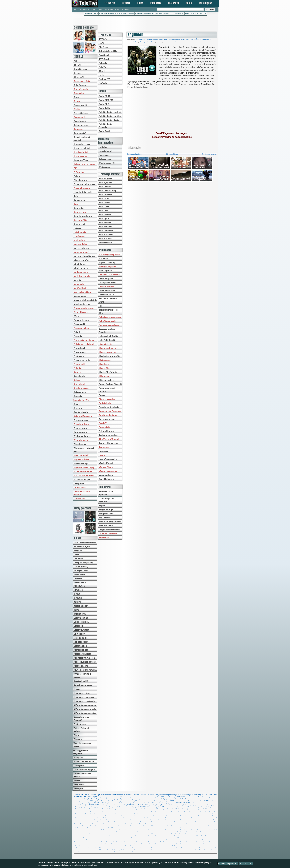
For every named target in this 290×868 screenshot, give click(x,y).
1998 (78, 811)
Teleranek (104, 538)
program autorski (139, 809)
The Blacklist (173, 839)
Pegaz (102, 395)
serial (203, 803)
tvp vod (83, 797)
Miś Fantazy (105, 518)
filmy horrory (157, 805)
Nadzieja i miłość (181, 829)
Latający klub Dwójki (109, 336)
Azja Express (105, 271)
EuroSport (104, 55)
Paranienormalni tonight (107, 390)
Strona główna (172, 154)
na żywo (94, 797)
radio (113, 805)
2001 (129, 805)
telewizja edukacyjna (201, 849)
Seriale (126, 3)
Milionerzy (104, 376)
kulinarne (214, 801)
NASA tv (103, 83)
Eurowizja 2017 (106, 295)
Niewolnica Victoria (93, 831)
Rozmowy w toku (107, 419)
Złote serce (79, 499)
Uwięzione (76, 843)
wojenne (86, 805)
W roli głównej (106, 463)
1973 (159, 813)
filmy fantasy (178, 847)
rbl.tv (101, 75)
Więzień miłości (111, 14)
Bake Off (126, 815)
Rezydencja (79, 376)
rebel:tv (140, 849)
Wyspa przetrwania (108, 471)
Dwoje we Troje (81, 160)
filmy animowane (170, 847)
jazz (183, 847)
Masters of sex (141, 827)
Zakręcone (79, 483)
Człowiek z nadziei (200, 817)
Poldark (109, 833)
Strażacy (78, 408)
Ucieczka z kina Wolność (81, 719)
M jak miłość (80, 240)
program (183, 795)
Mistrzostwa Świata (115, 811)
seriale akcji (149, 849)
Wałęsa (134, 843)
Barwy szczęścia (82, 81)
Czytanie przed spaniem (106, 500)
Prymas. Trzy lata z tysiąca (82, 675)
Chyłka (188, 14)
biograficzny (163, 801)
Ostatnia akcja (80, 646)
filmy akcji (101, 803)
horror (175, 805)
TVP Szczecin (106, 231)
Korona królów (200, 14)
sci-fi (188, 39)
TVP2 (163, 797)
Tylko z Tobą (119, 841)
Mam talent (104, 364)
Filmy (140, 3)
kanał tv (185, 801)
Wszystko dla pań (82, 479)
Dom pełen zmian (82, 144)
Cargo (77, 555)
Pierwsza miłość (82, 328)
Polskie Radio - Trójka (109, 120)
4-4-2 (194, 813)
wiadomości (86, 801)
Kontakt (208, 823)
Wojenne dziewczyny (84, 467)
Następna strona (209, 154)
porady (106, 849)
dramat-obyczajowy (129, 801)
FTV (111, 821)
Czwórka (181, 817)
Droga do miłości (82, 148)
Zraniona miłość (137, 847)
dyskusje (153, 847)
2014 (209, 801)
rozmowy (144, 849)
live (145, 797)
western (93, 851)
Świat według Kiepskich (125, 851)
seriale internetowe (157, 849)
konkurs (191, 801)
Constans (78, 559)
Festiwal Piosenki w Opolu (127, 821)
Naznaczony (80, 296)
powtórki (110, 849)
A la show (103, 259)
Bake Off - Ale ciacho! (109, 275)
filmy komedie (140, 801)
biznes (179, 807)
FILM (215, 795)
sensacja (195, 799)
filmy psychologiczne (119, 799)
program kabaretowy (79, 813)
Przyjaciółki (79, 364)
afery (146, 811)
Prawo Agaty (80, 352)
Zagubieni (175, 42)
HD (154, 39)
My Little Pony (106, 526)
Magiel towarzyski (108, 352)
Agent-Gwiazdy (208, 813)
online (178, 39)
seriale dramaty (159, 809)
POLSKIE (209, 795)
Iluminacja (78, 590)
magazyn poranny (201, 811)
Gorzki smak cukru (157, 821)
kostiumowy (187, 805)
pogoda (215, 811)
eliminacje (158, 847)
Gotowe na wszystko (167, 821)
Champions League (95, 817)
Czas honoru (80, 121)
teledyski (183, 849)
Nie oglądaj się (81, 638)
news (147, 801)
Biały (153, 815)
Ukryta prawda (80, 432)
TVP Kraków (105, 203)
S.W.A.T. (171, 835)
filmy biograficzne (195, 803)
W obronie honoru (82, 436)
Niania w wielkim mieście (85, 300)
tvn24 (102, 43)
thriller (177, 799)
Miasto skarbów (81, 260)
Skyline (211, 835)
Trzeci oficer (84, 841)
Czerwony (176, 817)
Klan (101, 14)
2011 (184, 803)
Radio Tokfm (105, 108)
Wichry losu (180, 843)
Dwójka (188, 819)
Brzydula (78, 101)
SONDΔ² (103, 423)
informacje (130, 799)
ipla (88, 799)
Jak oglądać (205, 3)
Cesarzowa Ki (80, 105)
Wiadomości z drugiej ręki (84, 450)
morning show (210, 811)
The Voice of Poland (109, 439)
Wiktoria (193, 843)
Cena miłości (80, 817)
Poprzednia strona (135, 154)
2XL (75, 61)
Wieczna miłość (81, 455)
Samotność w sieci (83, 685)
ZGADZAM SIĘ (246, 864)
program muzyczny (80, 803)
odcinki (172, 39)
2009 (173, 801)
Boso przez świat (126, 14)
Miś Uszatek (77, 829)
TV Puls (154, 837)
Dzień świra (79, 575)
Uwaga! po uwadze (108, 459)
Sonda (215, 835)
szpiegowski (116, 813)
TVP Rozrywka (99, 839)
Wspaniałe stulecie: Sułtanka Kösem (112, 845)
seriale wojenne (109, 813)
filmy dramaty (103, 797)
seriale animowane (211, 803)
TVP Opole (104, 219)
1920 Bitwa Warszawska (85, 543)
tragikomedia (80, 851)
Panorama (104, 155)
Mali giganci (105, 360)
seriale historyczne (205, 799)
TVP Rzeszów (106, 227)
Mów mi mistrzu (107, 380)
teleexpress (188, 849)
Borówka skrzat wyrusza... (106, 493)
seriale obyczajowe (158, 795)
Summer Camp (106, 837)
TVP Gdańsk (105, 187)
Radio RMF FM (106, 100)
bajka (182, 799)
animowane (179, 801)
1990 (165, 813)
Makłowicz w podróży (110, 356)
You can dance (106, 475)
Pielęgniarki (79, 324)
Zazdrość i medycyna (84, 770)
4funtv (197, 813)
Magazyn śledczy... (108, 348)
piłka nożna (112, 809)
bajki (95, 801)
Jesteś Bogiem (81, 606)
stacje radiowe (199, 801)
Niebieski (78, 831)
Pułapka (77, 368)
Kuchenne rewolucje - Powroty (107, 331)
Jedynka (132, 823)
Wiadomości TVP (107, 163)
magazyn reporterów (197, 805)
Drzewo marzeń (106, 287)
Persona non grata (82, 654)
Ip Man (77, 594)
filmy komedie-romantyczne (168, 811)
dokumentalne (186, 807)
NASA (136, 829)
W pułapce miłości (98, 843)
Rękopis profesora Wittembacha (161, 835)
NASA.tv (140, 829)
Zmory (77, 781)
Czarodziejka (164, 817)
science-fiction (195, 39)
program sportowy (101, 807)
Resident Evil (129, 811)
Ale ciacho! (83, 815)
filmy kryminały (178, 811)
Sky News (104, 47)
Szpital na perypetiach (130, 837)
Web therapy (80, 444)
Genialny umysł (149, 821)
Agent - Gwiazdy (107, 263)
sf (173, 849)
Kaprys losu (79, 200)
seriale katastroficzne (167, 849)
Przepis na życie (82, 360)
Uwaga (102, 455)
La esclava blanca (136, 825)
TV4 (134, 811)
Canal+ (209, 815)
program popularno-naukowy (128, 849)
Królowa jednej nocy (89, 825)
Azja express (111, 815)
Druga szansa (80, 156)
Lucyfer (205, 825)
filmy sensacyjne (187, 811)
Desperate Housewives (87, 819)
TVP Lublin (104, 207)
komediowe (101, 801)
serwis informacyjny (162, 803)
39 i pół (77, 65)
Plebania (78, 336)
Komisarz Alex (81, 212)
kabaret (76, 809)
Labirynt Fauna (81, 618)
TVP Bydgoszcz (178, 837)
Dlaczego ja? (80, 133)
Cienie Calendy (81, 113)
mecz (94, 809)
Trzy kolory (173, 807)
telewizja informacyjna (182, 809)
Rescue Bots (91, 835)
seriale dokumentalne (100, 813)
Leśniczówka (80, 232)
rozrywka (140, 797)
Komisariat (79, 208)
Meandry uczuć (81, 252)
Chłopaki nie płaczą (83, 563)
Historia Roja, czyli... (83, 192)
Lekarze (78, 228)
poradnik (102, 849)
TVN (88, 797)
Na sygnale (79, 284)
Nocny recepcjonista (102, 831)
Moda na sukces (81, 272)
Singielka (78, 396)
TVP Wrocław (105, 239)
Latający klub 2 (152, 825)
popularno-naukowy (95, 849)
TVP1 (162, 799)
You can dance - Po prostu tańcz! (196, 845)
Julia (76, 196)
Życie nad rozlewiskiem (144, 851)
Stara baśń (91, 837)
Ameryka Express (107, 267)
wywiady (124, 805)
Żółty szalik (79, 785)
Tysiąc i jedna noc (127, 841)
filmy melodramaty (201, 807)
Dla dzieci (173, 3)
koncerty (180, 805)
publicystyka (111, 807)
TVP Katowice (106, 195)
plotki (85, 849)
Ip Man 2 (78, 598)
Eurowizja (107, 821)
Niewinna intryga (82, 304)
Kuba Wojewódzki (107, 321)
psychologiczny (169, 799)
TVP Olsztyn (105, 215)
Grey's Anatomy (177, 821)
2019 (92, 801)
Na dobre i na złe (82, 276)
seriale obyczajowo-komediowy (195, 797)
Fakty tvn (103, 147)
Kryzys (82, 825)
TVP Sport (104, 59)
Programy (156, 3)
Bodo (76, 97)
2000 (178, 803)
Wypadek (176, 845)
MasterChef (105, 368)
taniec (179, 849)
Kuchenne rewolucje (144, 14)
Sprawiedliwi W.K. (81, 400)
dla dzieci (188, 799)
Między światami (82, 630)
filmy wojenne (212, 807)
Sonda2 (80, 837)
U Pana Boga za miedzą (85, 713)
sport (169, 801)
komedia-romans (204, 847)
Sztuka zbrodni (81, 412)
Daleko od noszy (82, 125)
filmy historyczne (147, 805)
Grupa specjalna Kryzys (85, 184)
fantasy (193, 807)
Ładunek (111, 851)
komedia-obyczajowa (153, 799)
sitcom (175, 849)
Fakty (114, 821)
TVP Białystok (106, 179)
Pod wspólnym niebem (84, 340)
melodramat (104, 809)
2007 (181, 803)
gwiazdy (104, 805)
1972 (155, 813)
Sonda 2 (76, 837)
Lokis (199, 825)
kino (193, 847)
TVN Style (159, 837)
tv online (159, 42)
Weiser (77, 735)
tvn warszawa (87, 851)
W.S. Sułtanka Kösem (84, 475)
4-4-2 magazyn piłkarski (110, 255)
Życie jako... (79, 789)
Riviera (77, 380)
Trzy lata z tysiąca (100, 841)
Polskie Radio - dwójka (110, 116)
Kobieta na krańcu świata (110, 317)
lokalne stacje (95, 799)
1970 (152, 813)
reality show (90, 803)
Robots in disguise (108, 835)
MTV (215, 825)
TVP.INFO (142, 811)
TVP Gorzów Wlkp (108, 191)
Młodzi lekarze (81, 268)
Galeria (77, 176)
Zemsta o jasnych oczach (82, 493)
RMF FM (200, 833)
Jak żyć (77, 602)
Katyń (76, 610)
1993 (168, 813)
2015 (94, 805)
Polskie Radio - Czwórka (106, 126)
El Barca (81, 821)
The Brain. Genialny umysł (108, 300)
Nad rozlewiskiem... (163, 14)
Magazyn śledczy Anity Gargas (81, 827)
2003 (174, 813)
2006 (132, 805)
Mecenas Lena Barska (84, 256)
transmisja (172, 803)
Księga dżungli (106, 510)
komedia (117, 797)
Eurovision (102, 821)
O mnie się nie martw (84, 308)
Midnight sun (80, 264)
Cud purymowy (81, 567)
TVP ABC (164, 837)
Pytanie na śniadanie (109, 407)
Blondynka (79, 93)
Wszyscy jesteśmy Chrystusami (80, 752)
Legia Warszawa (174, 825)
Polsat (96, 803)
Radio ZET (104, 104)
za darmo (167, 42)
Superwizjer (105, 427)
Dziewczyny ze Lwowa (84, 164)
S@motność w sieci (178, 835)
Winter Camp (198, 843)
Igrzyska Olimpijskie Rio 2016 (108, 311)
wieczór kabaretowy (100, 851)
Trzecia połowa (81, 424)
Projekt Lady (105, 403)
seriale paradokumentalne (134, 803)
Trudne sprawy (81, 420)
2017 (122, 797)
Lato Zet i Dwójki (107, 340)
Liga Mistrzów (106, 344)
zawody (107, 851)
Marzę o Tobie (80, 244)
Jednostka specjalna (124, 823)
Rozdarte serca (81, 388)
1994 (75, 811)
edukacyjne (150, 811)
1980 (215, 809)
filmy (199, 795)
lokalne (84, 799)
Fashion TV (104, 79)
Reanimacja (84, 835)
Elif (75, 168)
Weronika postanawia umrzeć (82, 745)
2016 (179, 797)
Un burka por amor (196, 841)
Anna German (80, 69)
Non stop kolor (81, 642)
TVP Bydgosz (105, 183)
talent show (118, 805)
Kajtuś (102, 506)
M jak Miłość (178, 14)
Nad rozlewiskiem (82, 292)
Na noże (78, 280)
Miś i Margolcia (84, 829)
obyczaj (176, 795)
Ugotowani (104, 451)
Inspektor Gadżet (106, 823)
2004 (142, 807)
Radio (189, 3)
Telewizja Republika (108, 51)
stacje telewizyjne (171, 797)
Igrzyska (214, 821)
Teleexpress (105, 159)
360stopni (186, 813)
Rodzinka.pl (79, 384)
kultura (210, 847)
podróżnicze (207, 805)
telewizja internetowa (147, 42)
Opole (146, 831)
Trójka (114, 841)
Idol (101, 306)
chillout (149, 847)
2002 (85, 811)
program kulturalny (117, 849)
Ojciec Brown (134, 831)
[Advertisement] (172, 109)
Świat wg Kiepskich (83, 416)
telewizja (127, 813)
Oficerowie (128, 831)
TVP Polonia (165, 807)
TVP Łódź (104, 211)
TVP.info (103, 39)
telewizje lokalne (106, 799)
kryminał (111, 797)
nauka (82, 849)
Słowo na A (146, 837)
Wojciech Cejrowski (78, 845)
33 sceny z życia (82, 547)
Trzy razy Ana (80, 428)
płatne (147, 809)
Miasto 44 (78, 626)
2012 (145, 807)
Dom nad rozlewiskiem (117, 819)
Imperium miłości (98, 823)
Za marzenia (80, 487)
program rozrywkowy (154, 797)
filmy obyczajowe (140, 799)
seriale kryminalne (130, 797)
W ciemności (80, 724)
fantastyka (148, 39)
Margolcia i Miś (106, 514)
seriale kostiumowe (111, 801)
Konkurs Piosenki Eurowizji (199, 823)
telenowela (122, 813)
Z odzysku (79, 766)
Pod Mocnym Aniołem (84, 658)
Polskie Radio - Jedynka (110, 112)
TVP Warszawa (106, 235)
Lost (157, 39)
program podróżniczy (89, 807)
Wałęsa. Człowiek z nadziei (82, 730)
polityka (89, 849)
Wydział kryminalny (168, 845)
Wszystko (78, 758)
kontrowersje (83, 809)
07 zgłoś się (135, 813)
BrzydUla (199, 815)
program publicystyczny (89, 813)
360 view (181, 813)
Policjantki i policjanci (84, 344)
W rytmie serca (81, 440)
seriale (204, 39)
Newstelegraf (105, 151)
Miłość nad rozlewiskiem (204, 827)
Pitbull (77, 332)
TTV (151, 837)
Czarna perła (80, 117)
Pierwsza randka (107, 399)
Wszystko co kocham (84, 762)
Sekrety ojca (80, 392)
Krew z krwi (79, 224)
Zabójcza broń (77, 847)
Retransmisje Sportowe (110, 411)
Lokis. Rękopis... (81, 622)
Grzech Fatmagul (82, 188)
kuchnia (90, 809)
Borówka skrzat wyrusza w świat (179, 815)
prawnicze (118, 809)
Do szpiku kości (81, 571)
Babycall (78, 551)
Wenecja (78, 739)
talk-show (127, 807)
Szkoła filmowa (106, 431)
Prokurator (79, 356)
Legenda (168, 825)
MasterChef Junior (108, 372)
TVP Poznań (105, 223)
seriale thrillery (79, 805)
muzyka (209, 797)
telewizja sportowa (208, 809)
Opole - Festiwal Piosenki (110, 384)
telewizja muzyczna (196, 809)
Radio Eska (205, 833)
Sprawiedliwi (85, 837)
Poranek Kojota (81, 666)
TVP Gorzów (192, 837)
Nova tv (110, 831)
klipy (199, 847)
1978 (162, 813)
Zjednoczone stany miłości (82, 775)
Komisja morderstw (83, 216)
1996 (171, 813)
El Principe (79, 172)
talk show (121, 807)
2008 (91, 805)
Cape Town (214, 815)
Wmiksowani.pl (81, 463)
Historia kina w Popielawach (80, 584)
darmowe (139, 39)
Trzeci (77, 689)
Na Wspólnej (80, 288)
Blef (162, 815)
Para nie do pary (81, 320)
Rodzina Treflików (108, 534)
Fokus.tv (103, 63)
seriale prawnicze (169, 809)
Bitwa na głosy (106, 279)
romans (151, 809)
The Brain (178, 839)
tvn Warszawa (105, 243)
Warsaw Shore (106, 467)
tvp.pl (130, 813)
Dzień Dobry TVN (212, 819)
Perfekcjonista (81, 650)
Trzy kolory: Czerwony (85, 697)
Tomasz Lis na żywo (109, 443)
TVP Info (88, 14)
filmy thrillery (109, 803)
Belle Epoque (80, 85)
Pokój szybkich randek (85, 662)
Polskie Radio (138, 805)
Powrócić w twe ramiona (85, 670)
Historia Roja (207, 821)
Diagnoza (78, 129)
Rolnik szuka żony (108, 415)
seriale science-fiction (149, 803)
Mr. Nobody (79, 634)
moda (79, 849)
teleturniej (193, 849)
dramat (77, 797)
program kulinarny (120, 803)
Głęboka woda (80, 180)
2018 (183, 797)
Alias (87, 815)
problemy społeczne (128, 809)
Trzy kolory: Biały (82, 693)
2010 (205, 801)
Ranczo (77, 372)
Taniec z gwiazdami (108, 435)
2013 (187, 803)
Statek (77, 404)
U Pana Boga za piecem (85, 705)
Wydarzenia (104, 167)
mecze (98, 809)
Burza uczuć (204, 815)
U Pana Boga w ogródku (85, 709)
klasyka (196, 847)
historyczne (194, 811)
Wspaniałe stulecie (83, 471)
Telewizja (110, 3)
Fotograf (78, 579)
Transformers (210, 839)
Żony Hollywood (107, 479)
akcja (120, 801)
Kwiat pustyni (80, 614)
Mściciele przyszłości (110, 522)
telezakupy (209, 849)
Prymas (167, 833)
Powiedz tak (79, 348)
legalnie (169, 795)
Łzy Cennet (79, 236)
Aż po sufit (79, 77)
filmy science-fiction (167, 805)
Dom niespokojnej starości (82, 139)
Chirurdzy (102, 817)
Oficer (77, 316)
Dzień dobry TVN (107, 291)
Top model (104, 447)
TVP (203, 795)
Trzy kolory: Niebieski (84, 701)
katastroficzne (188, 847)
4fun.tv (102, 71)
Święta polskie (135, 807)
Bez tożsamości (81, 89)
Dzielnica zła (193, 819)
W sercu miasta (121, 843)
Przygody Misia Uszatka (110, 530)
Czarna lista (151, 817)
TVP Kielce (104, 199)
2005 (88, 811)
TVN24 (95, 14)
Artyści (77, 73)
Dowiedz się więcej (228, 864)
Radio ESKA (105, 96)
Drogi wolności (81, 152)
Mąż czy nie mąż (82, 248)
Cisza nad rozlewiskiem (130, 817)
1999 (82, 811)
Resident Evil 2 (81, 681)
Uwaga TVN (204, 841)
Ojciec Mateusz (81, 312)
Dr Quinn (146, 819)
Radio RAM (104, 131)
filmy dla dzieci (157, 811)
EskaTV (102, 67)
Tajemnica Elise (141, 839)
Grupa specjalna (184, 821)
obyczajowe (164, 39)
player (183, 39)
